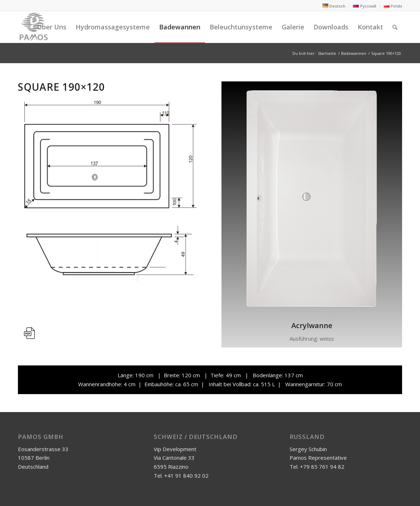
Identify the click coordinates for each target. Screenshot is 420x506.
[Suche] (395, 27)
